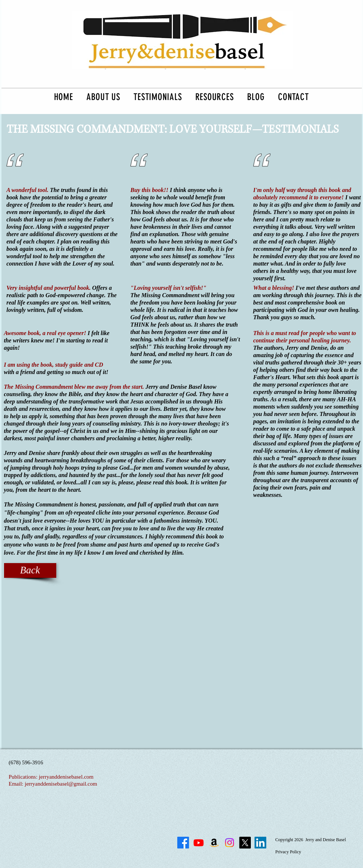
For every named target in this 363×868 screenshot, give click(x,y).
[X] (245, 843)
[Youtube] (199, 843)
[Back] (30, 570)
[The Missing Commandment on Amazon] (214, 843)
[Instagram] (229, 843)
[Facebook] (183, 843)
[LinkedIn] (260, 843)
